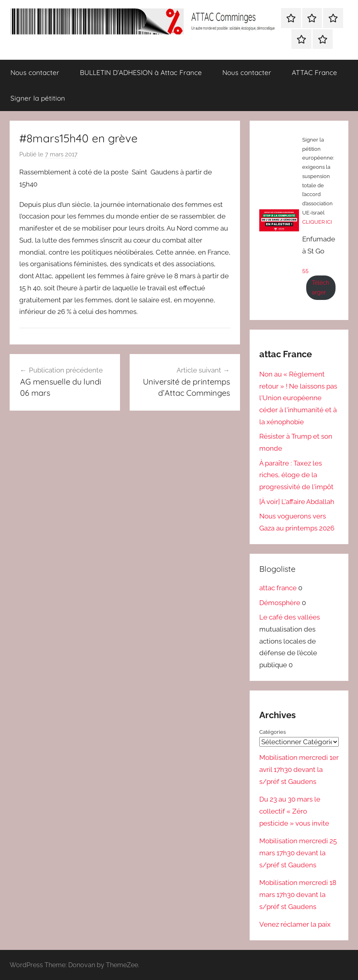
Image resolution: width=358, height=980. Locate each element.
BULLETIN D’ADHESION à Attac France (141, 72)
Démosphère (280, 603)
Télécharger (320, 288)
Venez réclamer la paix (295, 924)
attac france (278, 588)
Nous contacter (35, 72)
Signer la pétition (38, 98)
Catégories (273, 732)
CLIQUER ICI (317, 222)
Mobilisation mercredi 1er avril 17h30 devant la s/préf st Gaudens (299, 769)
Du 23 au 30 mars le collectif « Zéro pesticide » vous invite (294, 811)
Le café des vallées (290, 617)
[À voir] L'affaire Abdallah (297, 502)
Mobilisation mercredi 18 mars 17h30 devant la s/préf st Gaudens (298, 895)
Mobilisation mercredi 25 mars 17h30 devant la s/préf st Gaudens (298, 853)
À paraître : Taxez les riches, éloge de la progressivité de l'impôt (296, 475)
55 (305, 270)
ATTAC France (314, 72)
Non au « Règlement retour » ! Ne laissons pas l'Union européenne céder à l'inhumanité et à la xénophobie (298, 398)
